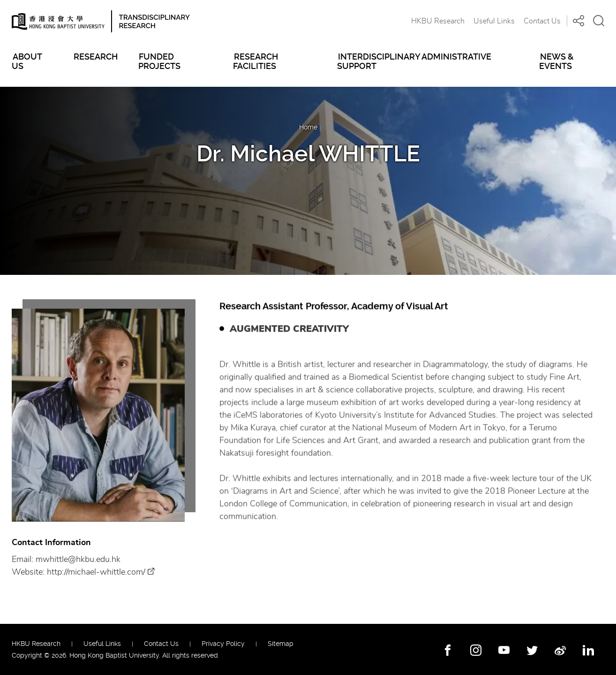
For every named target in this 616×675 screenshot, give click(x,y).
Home (308, 127)
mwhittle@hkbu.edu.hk (78, 560)
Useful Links (494, 21)
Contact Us (542, 21)
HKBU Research (438, 21)
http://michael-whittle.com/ (96, 573)
